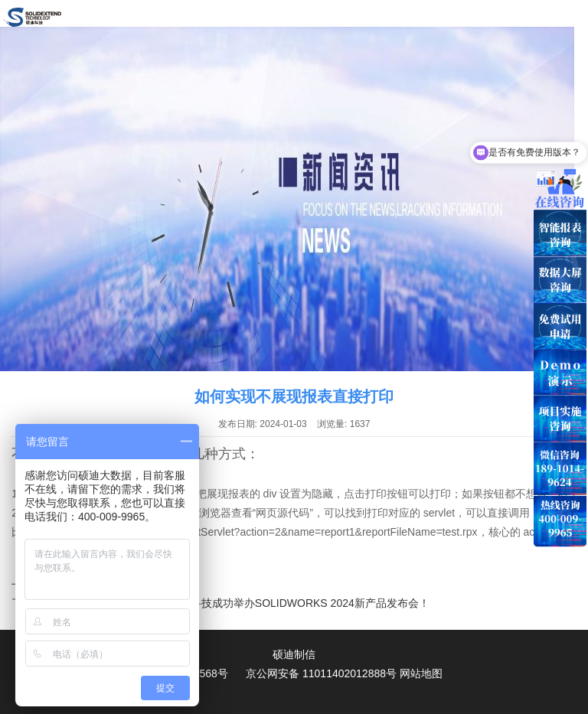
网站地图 (421, 673)
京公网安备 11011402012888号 (321, 673)
